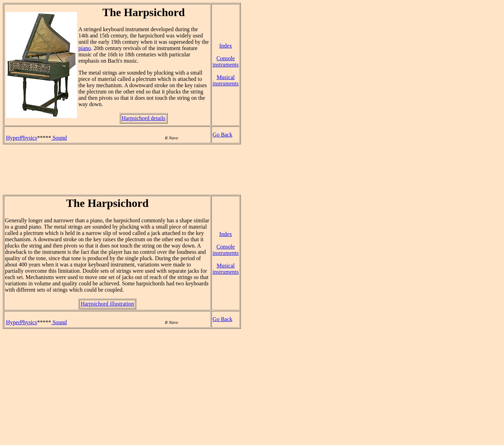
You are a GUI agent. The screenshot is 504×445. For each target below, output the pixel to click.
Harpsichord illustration (107, 304)
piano (85, 48)
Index (225, 46)
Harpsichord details (144, 118)
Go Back (222, 135)
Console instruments (226, 61)
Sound (59, 138)
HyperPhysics (22, 138)
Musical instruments (226, 80)
